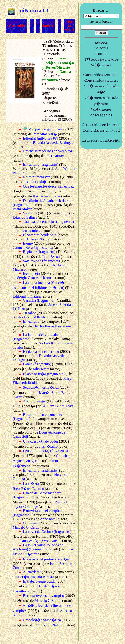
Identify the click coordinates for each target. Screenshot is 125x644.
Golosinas (30, 523)
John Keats (41, 369)
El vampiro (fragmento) (41, 164)
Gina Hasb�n (38, 182)
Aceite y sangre (34, 401)
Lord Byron (51, 257)
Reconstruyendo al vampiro (43, 596)
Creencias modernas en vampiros (48, 151)
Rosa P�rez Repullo (28, 489)
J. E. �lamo (48, 446)
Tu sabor (29, 313)
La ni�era (31, 484)
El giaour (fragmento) (39, 252)
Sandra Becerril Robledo (31, 317)
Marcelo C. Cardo (26, 527)
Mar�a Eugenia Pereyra (36, 577)
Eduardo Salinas (25, 217)
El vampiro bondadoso (40, 235)
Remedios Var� (45, 134)
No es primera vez (37, 177)
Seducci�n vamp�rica (41, 387)
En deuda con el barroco (41, 351)
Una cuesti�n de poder (41, 441)
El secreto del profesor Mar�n (46, 559)
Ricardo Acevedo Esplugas (53, 143)
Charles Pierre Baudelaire (52, 326)
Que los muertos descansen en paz (48, 186)
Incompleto (31, 273)
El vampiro (31, 321)
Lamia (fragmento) (37, 364)
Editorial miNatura (27, 296)
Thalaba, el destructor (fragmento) (48, 222)
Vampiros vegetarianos (45, 129)
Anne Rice (48, 519)
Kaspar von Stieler (46, 196)
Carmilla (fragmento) (39, 300)
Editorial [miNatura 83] (40, 138)
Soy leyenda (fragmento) (41, 261)
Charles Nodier (38, 239)
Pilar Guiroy (55, 156)
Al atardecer (32, 572)
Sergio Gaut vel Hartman (36, 278)
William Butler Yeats (58, 406)
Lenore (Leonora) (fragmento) (45, 451)
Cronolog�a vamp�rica (42, 620)
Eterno (28, 243)
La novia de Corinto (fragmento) (47, 532)
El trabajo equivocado (39, 581)
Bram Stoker (22, 209)
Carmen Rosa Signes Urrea (33, 248)
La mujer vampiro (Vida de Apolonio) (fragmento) (38, 547)
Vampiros (30, 213)
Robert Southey (29, 231)
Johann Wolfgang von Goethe (39, 541)
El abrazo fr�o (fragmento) (44, 374)
